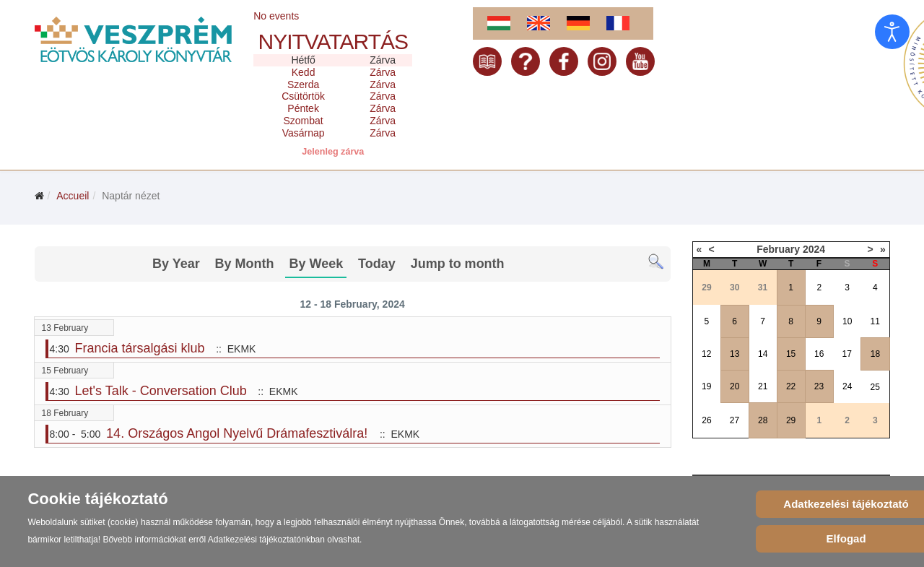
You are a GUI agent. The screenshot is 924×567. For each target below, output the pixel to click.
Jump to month (458, 264)
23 (819, 386)
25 (875, 387)
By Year (176, 264)
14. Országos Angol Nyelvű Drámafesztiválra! (239, 433)
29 (791, 420)
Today (377, 264)
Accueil (73, 196)
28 (763, 420)
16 (819, 354)
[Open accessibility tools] (892, 32)
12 (706, 354)
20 (735, 386)
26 (706, 420)
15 (791, 354)
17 (847, 354)
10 (847, 321)
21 (763, 386)
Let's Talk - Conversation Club (161, 391)
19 (706, 386)
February (778, 249)
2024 (814, 249)
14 (763, 354)
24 (847, 386)
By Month (245, 264)
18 (875, 354)
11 (875, 321)
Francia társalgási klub (140, 348)
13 (735, 354)
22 (791, 386)
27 (735, 420)
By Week (316, 264)
